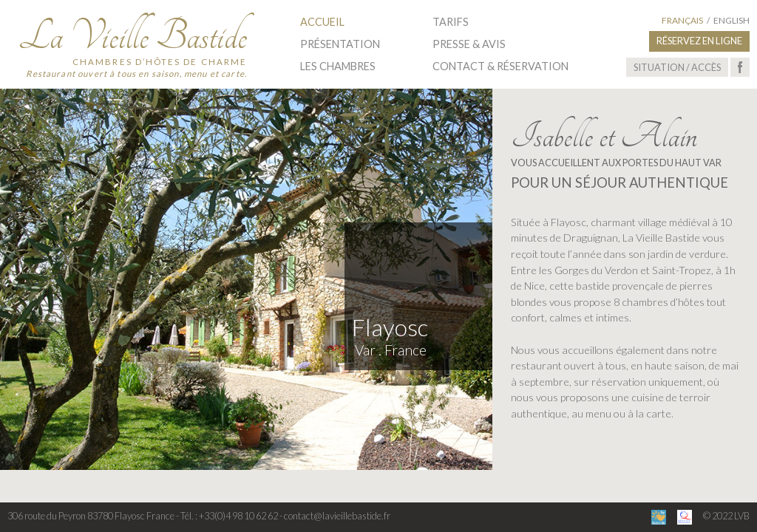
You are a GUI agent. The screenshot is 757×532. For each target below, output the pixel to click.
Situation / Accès (677, 67)
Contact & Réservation (500, 66)
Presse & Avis (469, 44)
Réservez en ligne (699, 41)
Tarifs (451, 22)
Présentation (340, 44)
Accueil (322, 22)
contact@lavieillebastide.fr (337, 516)
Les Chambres (338, 66)
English (731, 20)
